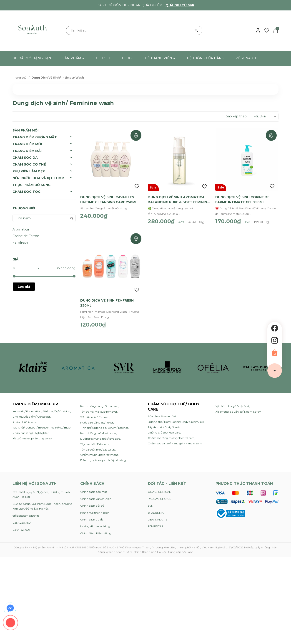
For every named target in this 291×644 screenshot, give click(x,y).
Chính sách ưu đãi (92, 517)
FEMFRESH (155, 524)
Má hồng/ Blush (61, 425)
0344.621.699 (21, 527)
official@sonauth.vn (26, 513)
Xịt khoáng (119, 458)
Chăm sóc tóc (26, 192)
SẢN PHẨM (74, 58)
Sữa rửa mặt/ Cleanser (95, 415)
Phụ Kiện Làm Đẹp (29, 171)
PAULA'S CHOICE (159, 497)
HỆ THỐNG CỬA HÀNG (206, 58)
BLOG (127, 58)
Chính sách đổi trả (92, 503)
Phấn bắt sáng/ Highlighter (31, 431)
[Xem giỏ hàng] (276, 30)
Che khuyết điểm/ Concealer (31, 414)
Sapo (190, 550)
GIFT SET (103, 58)
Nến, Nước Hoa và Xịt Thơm (38, 178)
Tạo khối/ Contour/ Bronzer (31, 425)
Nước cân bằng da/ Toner (97, 420)
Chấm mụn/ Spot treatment (99, 452)
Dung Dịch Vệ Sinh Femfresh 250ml (107, 301)
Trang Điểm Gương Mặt (35, 137)
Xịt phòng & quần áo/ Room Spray (238, 409)
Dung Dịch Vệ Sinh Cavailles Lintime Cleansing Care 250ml (109, 198)
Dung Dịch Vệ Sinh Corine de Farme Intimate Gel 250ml (242, 198)
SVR (151, 503)
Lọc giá (24, 287)
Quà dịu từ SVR (180, 5)
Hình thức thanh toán (95, 510)
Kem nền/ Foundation (27, 409)
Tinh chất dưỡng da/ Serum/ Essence (104, 425)
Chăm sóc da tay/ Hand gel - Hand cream (175, 441)
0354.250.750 (22, 520)
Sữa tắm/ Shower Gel (162, 414)
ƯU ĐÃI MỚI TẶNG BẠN (32, 58)
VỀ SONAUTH (247, 58)
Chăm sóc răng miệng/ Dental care (171, 436)
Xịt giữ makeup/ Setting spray (32, 436)
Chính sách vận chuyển (96, 497)
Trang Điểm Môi (27, 144)
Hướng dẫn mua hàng (95, 524)
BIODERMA (156, 510)
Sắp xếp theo (236, 116)
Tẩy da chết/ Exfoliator (95, 442)
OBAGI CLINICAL (159, 489)
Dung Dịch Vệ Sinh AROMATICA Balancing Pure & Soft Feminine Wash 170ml (178, 199)
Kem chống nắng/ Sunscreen (99, 404)
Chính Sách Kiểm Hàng (96, 531)
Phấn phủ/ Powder (25, 420)
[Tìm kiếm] (197, 30)
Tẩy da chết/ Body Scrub (164, 425)
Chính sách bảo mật (94, 489)
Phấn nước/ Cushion (57, 409)
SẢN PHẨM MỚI (25, 130)
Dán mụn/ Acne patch (95, 458)
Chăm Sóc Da (25, 158)
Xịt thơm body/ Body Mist (232, 404)
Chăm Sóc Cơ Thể (29, 164)
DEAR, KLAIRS (157, 517)
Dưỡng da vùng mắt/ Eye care (100, 436)
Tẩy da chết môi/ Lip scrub (98, 447)
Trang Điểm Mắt (28, 151)
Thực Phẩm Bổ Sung (31, 185)
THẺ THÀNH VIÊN (159, 58)
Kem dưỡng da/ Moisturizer (98, 431)
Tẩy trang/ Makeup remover (99, 409)
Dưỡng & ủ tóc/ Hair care (164, 430)
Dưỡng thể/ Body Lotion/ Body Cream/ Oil (176, 420)
